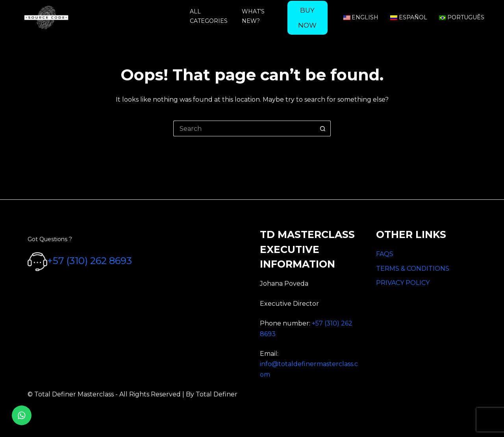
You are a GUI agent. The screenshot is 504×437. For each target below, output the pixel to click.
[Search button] (323, 128)
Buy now (307, 18)
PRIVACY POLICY (403, 283)
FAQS (385, 254)
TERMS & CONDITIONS (413, 269)
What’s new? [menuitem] (253, 16)
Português (462, 17)
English (361, 17)
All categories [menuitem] (209, 16)
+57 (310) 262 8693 (90, 261)
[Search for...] (244, 128)
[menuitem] (308, 18)
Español (409, 17)
